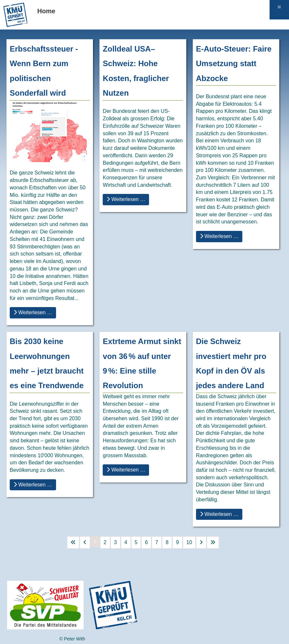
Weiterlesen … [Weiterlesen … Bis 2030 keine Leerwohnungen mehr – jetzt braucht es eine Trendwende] (33, 485)
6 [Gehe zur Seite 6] (146, 542)
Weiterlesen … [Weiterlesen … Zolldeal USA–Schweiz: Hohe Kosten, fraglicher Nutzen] (126, 199)
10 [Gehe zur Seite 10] (189, 542)
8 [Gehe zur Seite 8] (167, 542)
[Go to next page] (201, 543)
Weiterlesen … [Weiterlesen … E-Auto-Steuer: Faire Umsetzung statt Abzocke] (219, 236)
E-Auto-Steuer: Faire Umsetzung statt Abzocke (234, 64)
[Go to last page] (213, 543)
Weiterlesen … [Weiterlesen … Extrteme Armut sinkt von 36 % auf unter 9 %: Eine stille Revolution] (126, 470)
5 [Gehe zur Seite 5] (136, 542)
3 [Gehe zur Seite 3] (116, 542)
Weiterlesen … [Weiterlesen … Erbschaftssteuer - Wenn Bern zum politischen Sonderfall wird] (33, 312)
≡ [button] (279, 7)
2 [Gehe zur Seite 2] (105, 542)
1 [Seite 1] (95, 542)
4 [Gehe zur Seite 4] (126, 542)
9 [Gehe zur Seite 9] (177, 542)
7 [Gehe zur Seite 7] (157, 542)
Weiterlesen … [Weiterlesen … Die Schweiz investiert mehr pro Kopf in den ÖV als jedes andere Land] (219, 514)
